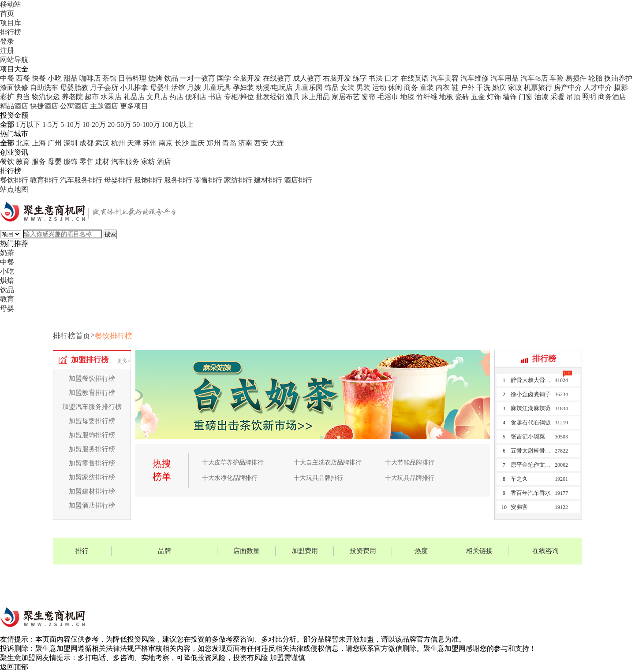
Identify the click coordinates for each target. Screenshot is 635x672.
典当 (23, 97)
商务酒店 (612, 97)
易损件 (576, 78)
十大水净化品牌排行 (230, 478)
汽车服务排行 (81, 180)
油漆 (542, 97)
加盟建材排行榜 (92, 491)
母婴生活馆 (168, 87)
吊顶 (573, 97)
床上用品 (316, 97)
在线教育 (277, 78)
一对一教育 (198, 78)
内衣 (443, 87)
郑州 (213, 143)
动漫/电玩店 (274, 87)
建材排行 (268, 180)
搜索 (110, 234)
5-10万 (70, 124)
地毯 (407, 97)
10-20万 (94, 124)
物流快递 (46, 97)
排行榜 (11, 32)
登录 (7, 41)
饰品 (332, 87)
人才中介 (598, 87)
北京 (23, 143)
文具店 (157, 97)
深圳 (71, 143)
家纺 (148, 162)
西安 (261, 143)
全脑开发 (247, 78)
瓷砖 (462, 97)
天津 (134, 143)
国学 (224, 78)
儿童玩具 (217, 87)
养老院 (72, 97)
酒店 (164, 162)
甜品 (71, 78)
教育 (23, 162)
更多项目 (134, 106)
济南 (245, 143)
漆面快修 (14, 87)
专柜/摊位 (239, 97)
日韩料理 (132, 78)
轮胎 (595, 78)
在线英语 (415, 78)
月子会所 (104, 87)
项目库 (11, 23)
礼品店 (134, 97)
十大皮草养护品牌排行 (233, 462)
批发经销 (270, 97)
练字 (360, 78)
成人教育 (307, 78)
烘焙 (7, 280)
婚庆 (499, 87)
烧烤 (155, 78)
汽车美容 (444, 78)
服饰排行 (148, 180)
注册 (7, 50)
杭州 (118, 143)
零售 (86, 162)
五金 (478, 97)
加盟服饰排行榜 (92, 435)
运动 (379, 87)
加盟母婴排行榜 (92, 421)
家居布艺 (346, 97)
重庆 (198, 143)
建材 (102, 162)
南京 (166, 143)
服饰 (71, 162)
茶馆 (109, 78)
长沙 (182, 143)
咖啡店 (90, 78)
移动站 (11, 4)
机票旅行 (538, 87)
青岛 (229, 143)
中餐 (7, 78)
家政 (515, 87)
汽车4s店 (534, 78)
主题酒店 (104, 106)
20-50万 (119, 124)
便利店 (196, 97)
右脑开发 (337, 78)
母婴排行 (118, 180)
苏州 (150, 143)
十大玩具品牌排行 (318, 478)
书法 (376, 78)
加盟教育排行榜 (92, 393)
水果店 (111, 97)
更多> (124, 361)
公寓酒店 (74, 106)
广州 (55, 143)
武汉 (102, 143)
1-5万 (50, 124)
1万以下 (28, 124)
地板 (446, 97)
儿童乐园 (309, 87)
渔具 (293, 97)
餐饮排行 (14, 180)
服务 (39, 162)
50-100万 (146, 124)
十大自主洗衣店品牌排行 (328, 462)
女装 (347, 87)
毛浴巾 (388, 97)
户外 (467, 87)
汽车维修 (474, 78)
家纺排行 (238, 180)
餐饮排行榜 (114, 336)
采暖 (557, 97)
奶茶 (7, 253)
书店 (215, 97)
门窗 (526, 97)
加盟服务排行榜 (92, 449)
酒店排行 (298, 180)
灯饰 (494, 97)
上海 (39, 143)
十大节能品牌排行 (410, 462)
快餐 (39, 78)
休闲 (395, 87)
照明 (589, 97)
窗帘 (369, 97)
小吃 (55, 78)
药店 (176, 97)
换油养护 (618, 78)
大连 (277, 143)
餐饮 (7, 162)
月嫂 (194, 87)
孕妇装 (243, 87)
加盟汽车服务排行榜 (92, 407)
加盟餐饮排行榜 (92, 379)
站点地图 (14, 189)
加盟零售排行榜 (92, 463)
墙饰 (510, 97)
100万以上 (178, 124)
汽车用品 (504, 78)
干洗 (483, 87)
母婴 (55, 162)
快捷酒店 (44, 106)
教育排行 (44, 180)
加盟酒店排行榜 (92, 505)
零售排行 (208, 180)
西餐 (23, 78)
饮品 (171, 78)
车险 (557, 78)
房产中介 (568, 87)
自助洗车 (44, 87)
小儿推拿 (134, 87)
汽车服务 (125, 162)
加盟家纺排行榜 (92, 477)
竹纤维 (427, 97)
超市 (92, 97)
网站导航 (14, 60)
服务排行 (178, 180)
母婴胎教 (74, 87)
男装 (363, 87)
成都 (86, 143)
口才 (392, 78)
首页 (7, 13)
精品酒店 (14, 106)
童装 (427, 87)
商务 (411, 87)
